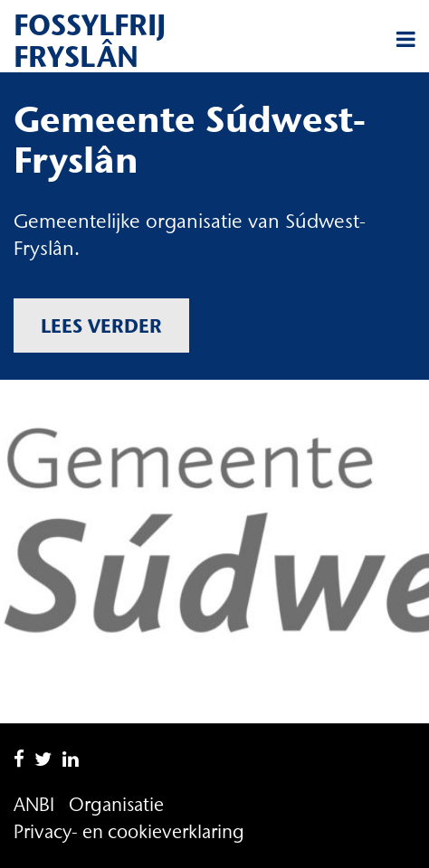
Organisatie (116, 804)
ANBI (34, 804)
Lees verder (101, 325)
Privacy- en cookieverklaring (129, 831)
